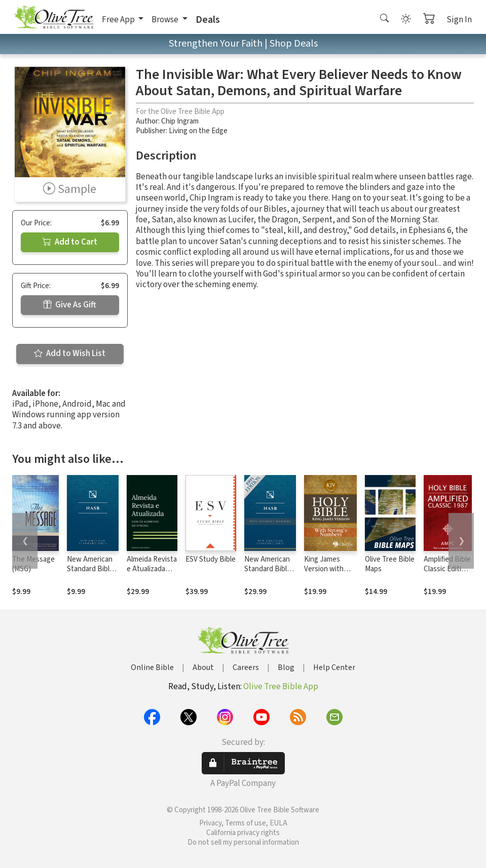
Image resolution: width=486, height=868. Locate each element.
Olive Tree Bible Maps (390, 564)
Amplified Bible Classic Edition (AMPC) (447, 569)
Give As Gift (70, 305)
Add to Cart (70, 242)
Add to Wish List (70, 353)
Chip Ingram (180, 121)
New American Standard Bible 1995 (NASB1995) (90, 574)
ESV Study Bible (211, 559)
